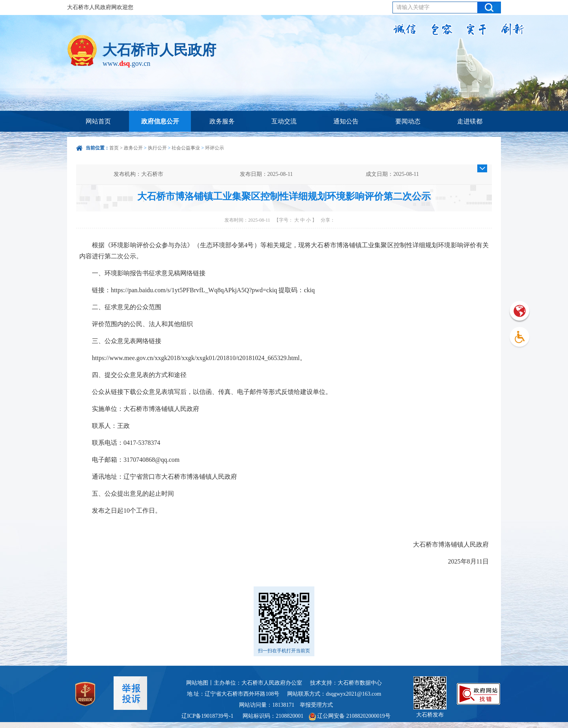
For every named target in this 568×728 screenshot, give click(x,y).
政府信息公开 (160, 121)
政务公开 (133, 148)
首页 (114, 148)
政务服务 (222, 121)
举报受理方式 (316, 705)
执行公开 (157, 148)
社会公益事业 (186, 148)
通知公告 (346, 121)
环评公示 (215, 148)
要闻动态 (408, 121)
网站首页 (98, 121)
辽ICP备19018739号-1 (208, 716)
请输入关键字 (413, 7)
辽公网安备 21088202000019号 (350, 716)
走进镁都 (470, 121)
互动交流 (284, 121)
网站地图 (197, 683)
